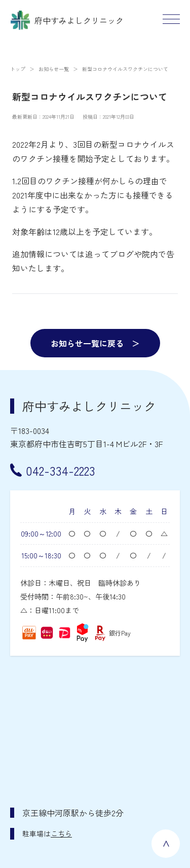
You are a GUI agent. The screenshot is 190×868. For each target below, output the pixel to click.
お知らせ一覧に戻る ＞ (95, 343)
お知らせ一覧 (54, 69)
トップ (18, 69)
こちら (61, 833)
